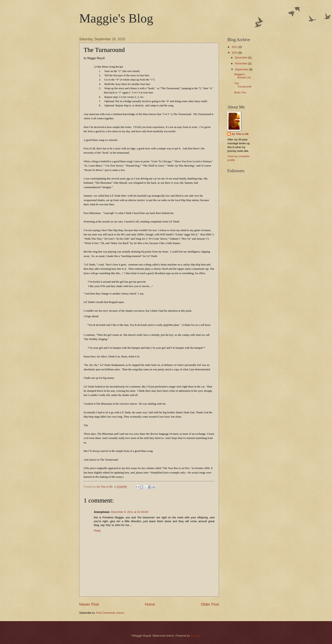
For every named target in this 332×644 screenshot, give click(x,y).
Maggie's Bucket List (242, 76)
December (241, 58)
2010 (235, 53)
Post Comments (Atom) (110, 613)
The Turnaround (243, 85)
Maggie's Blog (116, 18)
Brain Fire (240, 92)
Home (150, 604)
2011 (235, 47)
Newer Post (89, 604)
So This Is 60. (240, 134)
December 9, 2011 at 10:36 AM (129, 512)
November (241, 63)
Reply (97, 531)
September (242, 69)
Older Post (210, 604)
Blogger (195, 636)
